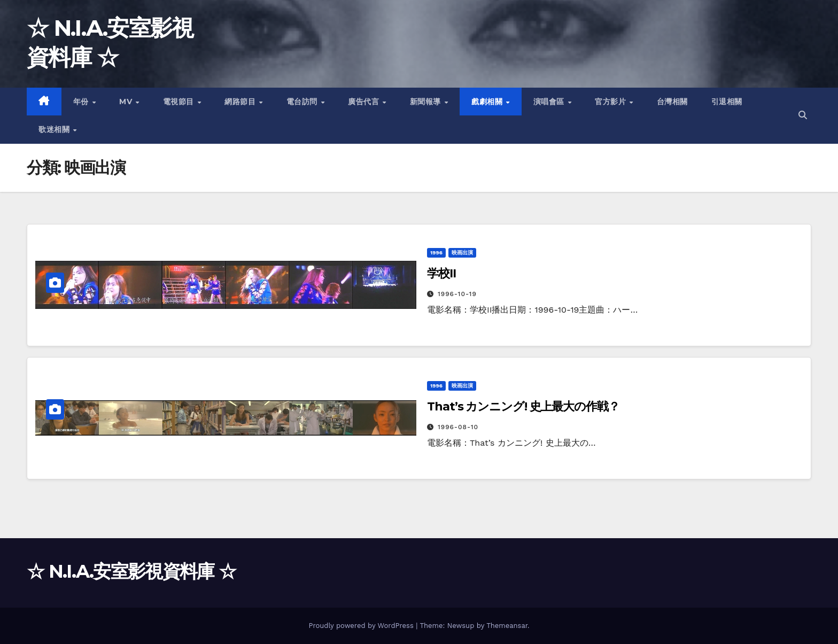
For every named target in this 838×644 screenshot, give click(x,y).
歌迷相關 (55, 129)
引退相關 (727, 102)
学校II (441, 273)
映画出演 (462, 253)
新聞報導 (427, 102)
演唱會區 (550, 102)
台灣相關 (672, 102)
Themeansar (507, 626)
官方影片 (612, 102)
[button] (803, 115)
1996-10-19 (457, 294)
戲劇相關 (488, 102)
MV (127, 102)
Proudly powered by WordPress (362, 626)
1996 (436, 253)
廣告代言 (365, 102)
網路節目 (241, 102)
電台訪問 (303, 102)
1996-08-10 (458, 427)
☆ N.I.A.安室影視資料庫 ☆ (131, 571)
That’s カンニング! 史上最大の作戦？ (523, 406)
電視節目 (180, 102)
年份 (82, 102)
